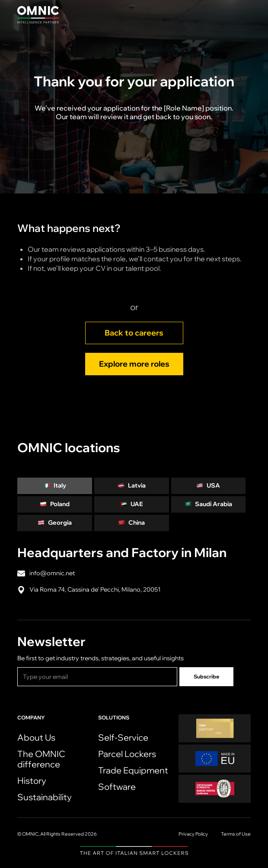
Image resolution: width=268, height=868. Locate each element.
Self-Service (123, 737)
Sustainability (45, 797)
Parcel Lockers (127, 754)
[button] (242, 15)
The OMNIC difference (41, 759)
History (32, 781)
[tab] (55, 486)
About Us (36, 737)
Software (117, 787)
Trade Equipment (133, 770)
